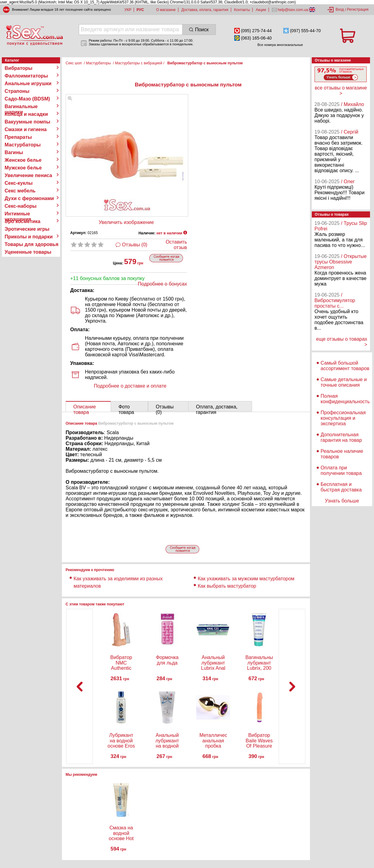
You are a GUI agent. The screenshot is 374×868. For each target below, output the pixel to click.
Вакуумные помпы (27, 122)
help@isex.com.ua (293, 10)
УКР (128, 10)
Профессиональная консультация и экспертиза (343, 418)
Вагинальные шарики (21, 107)
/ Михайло (352, 104)
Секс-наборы (21, 206)
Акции (261, 10)
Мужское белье (23, 168)
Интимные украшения (18, 214)
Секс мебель (20, 191)
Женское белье (23, 160)
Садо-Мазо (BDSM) (27, 99)
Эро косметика (23, 221)
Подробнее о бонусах (162, 284)
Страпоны (17, 91)
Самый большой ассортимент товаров (345, 366)
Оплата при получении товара (341, 470)
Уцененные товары (28, 252)
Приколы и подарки (29, 237)
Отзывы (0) (135, 245)
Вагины (14, 152)
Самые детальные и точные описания (344, 382)
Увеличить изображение (126, 222)
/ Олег (348, 182)
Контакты (242, 10)
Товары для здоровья (31, 244)
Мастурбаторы (23, 145)
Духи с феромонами (29, 198)
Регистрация (358, 9)
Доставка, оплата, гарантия (205, 10)
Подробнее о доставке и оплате (130, 386)
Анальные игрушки (28, 83)
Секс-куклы (19, 183)
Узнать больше (342, 501)
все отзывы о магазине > (341, 91)
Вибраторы (19, 68)
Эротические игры (27, 229)
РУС (140, 10)
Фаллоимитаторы (26, 76)
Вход (340, 9)
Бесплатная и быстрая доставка (341, 487)
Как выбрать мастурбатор (227, 586)
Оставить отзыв (176, 245)
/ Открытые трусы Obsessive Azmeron (341, 262)
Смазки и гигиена (26, 129)
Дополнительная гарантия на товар (341, 437)
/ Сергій (350, 132)
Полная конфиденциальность (345, 399)
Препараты (18, 137)
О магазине (166, 10)
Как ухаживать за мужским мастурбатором (246, 579)
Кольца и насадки (26, 114)
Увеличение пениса (28, 175)
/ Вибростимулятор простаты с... (335, 300)
